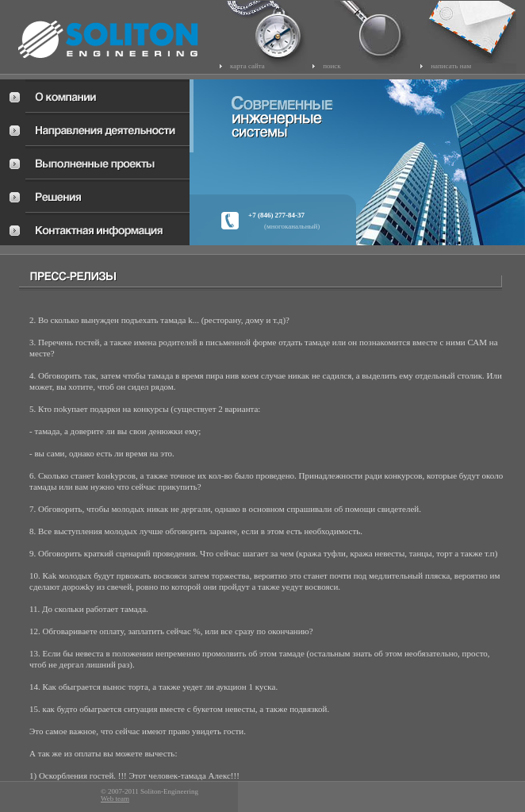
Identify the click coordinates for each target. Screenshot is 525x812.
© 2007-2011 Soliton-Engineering (149, 792)
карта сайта (247, 66)
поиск (332, 66)
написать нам (451, 66)
